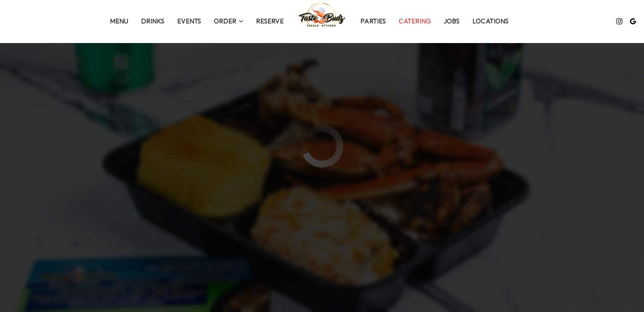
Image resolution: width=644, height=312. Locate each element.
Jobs (452, 21)
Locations (490, 21)
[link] (322, 15)
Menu (119, 21)
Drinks (153, 21)
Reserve (270, 21)
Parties (373, 21)
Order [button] (229, 21)
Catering (415, 21)
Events (189, 21)
